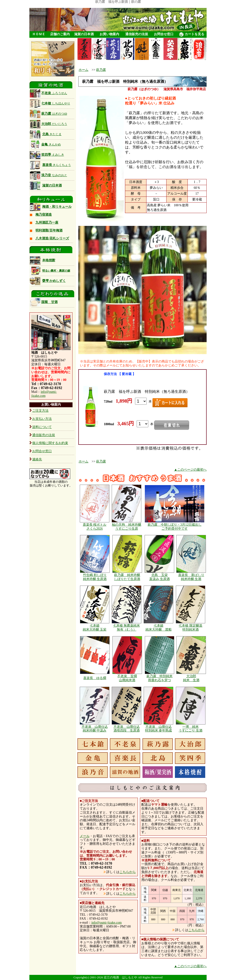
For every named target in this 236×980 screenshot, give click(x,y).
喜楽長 (57, 165)
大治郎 (49, 124)
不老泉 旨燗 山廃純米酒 (127, 678)
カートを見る (192, 35)
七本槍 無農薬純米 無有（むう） (127, 628)
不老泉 (49, 93)
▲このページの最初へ (190, 470)
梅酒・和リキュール (57, 207)
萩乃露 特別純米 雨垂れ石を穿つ (160, 678)
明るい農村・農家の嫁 (56, 271)
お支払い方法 (42, 419)
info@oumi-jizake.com (44, 394)
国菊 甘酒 (44, 302)
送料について (42, 427)
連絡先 (37, 459)
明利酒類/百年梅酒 (49, 230)
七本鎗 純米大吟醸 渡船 (159, 628)
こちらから (128, 872)
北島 (52, 134)
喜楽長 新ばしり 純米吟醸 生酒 (191, 577)
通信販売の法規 (137, 34)
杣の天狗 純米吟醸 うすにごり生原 (127, 527)
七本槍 (50, 103)
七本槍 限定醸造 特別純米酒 (191, 628)
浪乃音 (49, 175)
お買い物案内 (109, 34)
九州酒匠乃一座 (47, 223)
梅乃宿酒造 (44, 215)
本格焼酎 (49, 260)
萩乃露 (49, 114)
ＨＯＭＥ (39, 34)
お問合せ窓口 (164, 34)
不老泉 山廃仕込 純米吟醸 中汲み (95, 729)
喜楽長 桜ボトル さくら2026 (95, 527)
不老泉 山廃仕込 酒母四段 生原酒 (127, 729)
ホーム (83, 70)
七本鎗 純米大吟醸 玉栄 (95, 628)
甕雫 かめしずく (54, 281)
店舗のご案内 (60, 34)
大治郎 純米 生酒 (191, 678)
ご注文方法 (40, 411)
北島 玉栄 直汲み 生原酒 (160, 577)
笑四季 (47, 155)
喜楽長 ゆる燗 (95, 678)
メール (85, 836)
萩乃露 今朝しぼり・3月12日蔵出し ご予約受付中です (175, 527)
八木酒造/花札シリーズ (52, 238)
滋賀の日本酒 (84, 34)
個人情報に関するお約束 (50, 443)
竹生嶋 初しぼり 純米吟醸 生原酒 (95, 577)
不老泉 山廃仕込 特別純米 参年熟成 (159, 729)
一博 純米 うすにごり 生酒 (191, 729)
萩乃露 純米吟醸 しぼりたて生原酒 (127, 577)
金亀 (45, 144)
